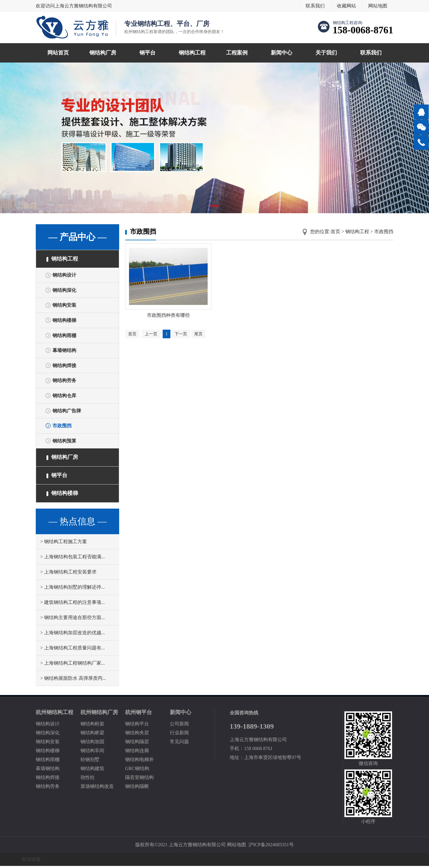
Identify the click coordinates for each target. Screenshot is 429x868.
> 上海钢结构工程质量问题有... (73, 650)
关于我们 (326, 53)
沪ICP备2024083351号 (271, 847)
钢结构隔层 (137, 744)
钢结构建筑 (92, 770)
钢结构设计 (64, 275)
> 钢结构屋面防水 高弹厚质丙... (73, 680)
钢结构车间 (92, 753)
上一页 (151, 335)
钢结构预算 (64, 442)
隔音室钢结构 (139, 779)
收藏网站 (346, 6)
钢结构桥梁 (92, 735)
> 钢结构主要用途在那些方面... (73, 620)
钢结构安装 (64, 306)
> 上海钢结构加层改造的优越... (73, 635)
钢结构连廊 (137, 753)
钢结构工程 (192, 53)
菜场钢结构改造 (97, 788)
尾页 (199, 335)
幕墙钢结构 (64, 351)
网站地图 (378, 6)
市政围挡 (62, 427)
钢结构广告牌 (67, 412)
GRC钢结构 (137, 770)
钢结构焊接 (64, 366)
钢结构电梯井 (139, 762)
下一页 (181, 335)
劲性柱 (88, 779)
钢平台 (147, 53)
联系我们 (315, 6)
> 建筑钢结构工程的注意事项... (73, 604)
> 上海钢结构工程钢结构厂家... (73, 665)
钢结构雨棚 (64, 336)
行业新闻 (179, 735)
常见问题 (179, 744)
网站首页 (58, 53)
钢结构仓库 (64, 397)
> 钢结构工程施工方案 (64, 544)
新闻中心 (282, 53)
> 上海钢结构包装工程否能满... (73, 559)
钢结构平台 (137, 726)
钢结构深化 (64, 290)
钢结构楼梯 (64, 321)
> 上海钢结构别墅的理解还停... (73, 589)
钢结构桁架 (92, 726)
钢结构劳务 (64, 382)
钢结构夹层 (137, 735)
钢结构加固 (92, 744)
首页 (335, 232)
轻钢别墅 (90, 762)
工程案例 (237, 53)
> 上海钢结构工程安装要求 (68, 574)
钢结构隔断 (137, 788)
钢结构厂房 (103, 53)
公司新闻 (179, 726)
